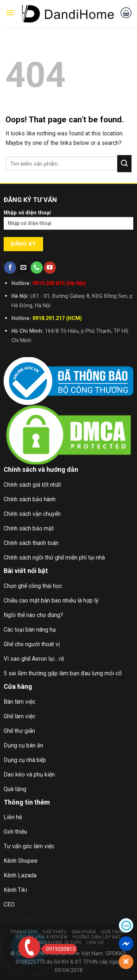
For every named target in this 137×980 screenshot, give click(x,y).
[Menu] (10, 13)
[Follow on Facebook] (10, 268)
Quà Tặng (113, 932)
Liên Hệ (95, 943)
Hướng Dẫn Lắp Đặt (97, 937)
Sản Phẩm (84, 932)
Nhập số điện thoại (68, 222)
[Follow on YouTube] (50, 268)
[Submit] (124, 164)
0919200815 (59, 949)
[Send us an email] (24, 268)
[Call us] (37, 268)
